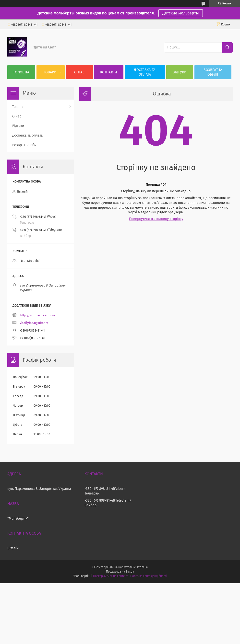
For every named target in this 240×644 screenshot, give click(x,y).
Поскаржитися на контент (110, 576)
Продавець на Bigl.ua (120, 572)
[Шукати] (228, 47)
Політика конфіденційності (149, 576)
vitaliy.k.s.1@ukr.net (34, 323)
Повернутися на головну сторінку (156, 219)
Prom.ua (142, 567)
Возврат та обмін (213, 72)
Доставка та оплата (145, 72)
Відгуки (180, 72)
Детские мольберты (181, 13)
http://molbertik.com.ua (38, 315)
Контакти (109, 72)
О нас (79, 72)
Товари (50, 72)
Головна (21, 72)
